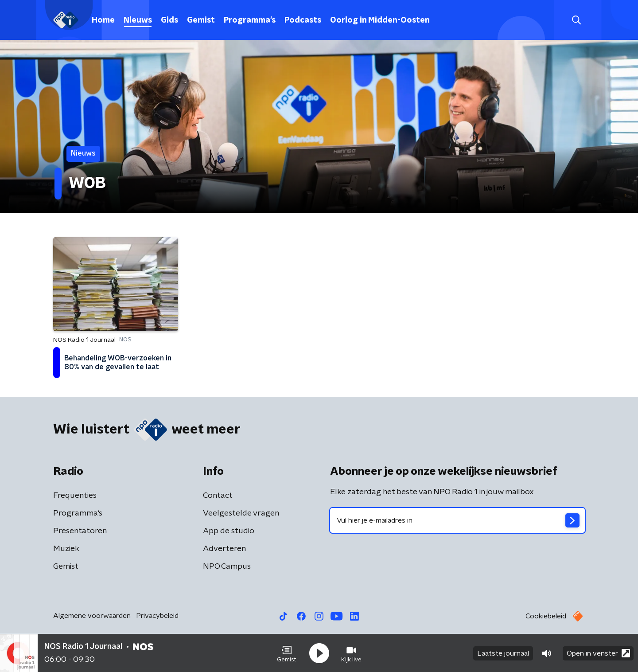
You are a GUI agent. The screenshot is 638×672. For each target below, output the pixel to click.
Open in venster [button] (598, 653)
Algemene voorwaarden (92, 616)
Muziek (66, 549)
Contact (218, 496)
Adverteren (224, 549)
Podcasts (303, 20)
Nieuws (138, 20)
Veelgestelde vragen (241, 513)
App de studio (229, 531)
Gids (169, 20)
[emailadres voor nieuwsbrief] (457, 520)
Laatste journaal (503, 653)
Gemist (201, 20)
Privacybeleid (157, 616)
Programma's (250, 20)
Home (103, 20)
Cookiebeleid (546, 616)
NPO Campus (227, 567)
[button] (287, 653)
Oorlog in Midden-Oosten (380, 20)
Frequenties (75, 496)
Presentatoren (80, 531)
